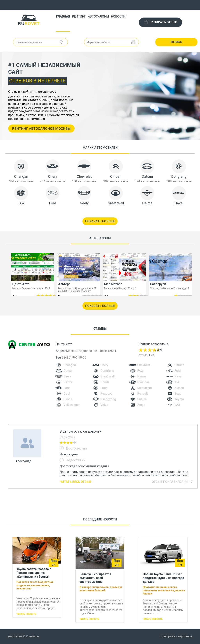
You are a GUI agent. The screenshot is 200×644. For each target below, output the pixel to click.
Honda (105, 382)
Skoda (68, 399)
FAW (140, 371)
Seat (178, 394)
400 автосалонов (84, 181)
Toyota (179, 399)
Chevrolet (144, 365)
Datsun (68, 371)
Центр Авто (64, 344)
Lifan (104, 388)
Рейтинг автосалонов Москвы (41, 129)
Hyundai (143, 382)
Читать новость (26, 614)
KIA (177, 382)
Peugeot (106, 394)
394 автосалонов (147, 181)
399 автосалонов (116, 181)
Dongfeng (107, 371)
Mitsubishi (145, 388)
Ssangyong (108, 399)
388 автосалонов (179, 181)
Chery (104, 365)
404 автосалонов (21, 181)
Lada (67, 388)
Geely (67, 376)
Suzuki (142, 399)
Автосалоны (98, 16)
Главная (63, 16)
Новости (118, 16)
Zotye (141, 405)
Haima (142, 376)
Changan (70, 365)
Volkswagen (72, 405)
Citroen (179, 365)
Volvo (104, 405)
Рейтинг (79, 16)
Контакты (32, 636)
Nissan (179, 388)
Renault (143, 394)
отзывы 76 (146, 355)
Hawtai (68, 382)
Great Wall (108, 376)
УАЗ (177, 405)
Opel (67, 394)
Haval (178, 376)
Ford (178, 371)
